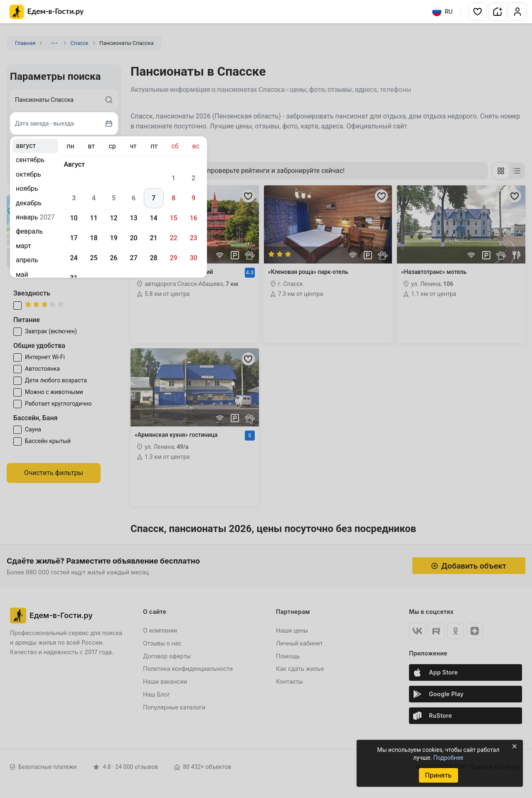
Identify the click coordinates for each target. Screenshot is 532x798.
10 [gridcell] (74, 218)
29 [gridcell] (173, 258)
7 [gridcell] (154, 198)
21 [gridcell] (153, 238)
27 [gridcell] (133, 258)
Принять (438, 775)
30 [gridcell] (193, 258)
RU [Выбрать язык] (442, 12)
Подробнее (448, 758)
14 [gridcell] (153, 218)
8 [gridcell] (174, 198)
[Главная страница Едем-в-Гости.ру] (47, 12)
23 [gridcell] (193, 238)
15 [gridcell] (173, 218)
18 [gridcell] (94, 238)
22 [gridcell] (173, 238)
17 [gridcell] (74, 238)
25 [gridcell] (94, 258)
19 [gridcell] (113, 238)
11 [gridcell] (94, 218)
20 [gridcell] (133, 238)
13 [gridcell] (133, 218)
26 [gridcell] (113, 258)
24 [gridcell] (74, 258)
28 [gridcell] (153, 258)
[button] (478, 12)
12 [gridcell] (113, 218)
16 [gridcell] (193, 218)
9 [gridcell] (193, 198)
